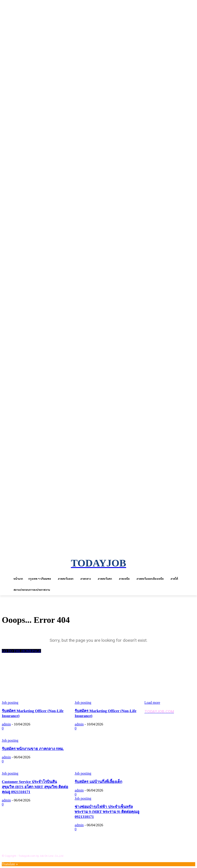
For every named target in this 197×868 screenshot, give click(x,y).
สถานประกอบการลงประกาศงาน (34, 848)
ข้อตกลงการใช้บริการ (26, 841)
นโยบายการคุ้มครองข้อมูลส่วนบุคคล (38, 834)
